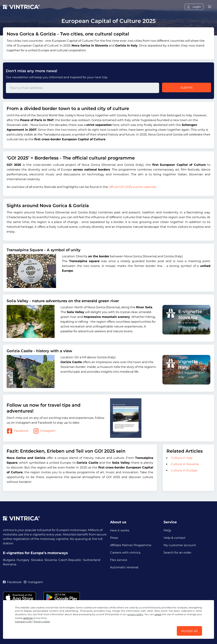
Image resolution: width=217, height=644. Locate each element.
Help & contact (175, 538)
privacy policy (135, 614)
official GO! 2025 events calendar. (133, 187)
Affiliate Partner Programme (131, 545)
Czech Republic (70, 560)
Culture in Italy (182, 458)
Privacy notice (42, 622)
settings (28, 618)
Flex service (119, 560)
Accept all (189, 631)
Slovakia (37, 560)
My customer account (180, 545)
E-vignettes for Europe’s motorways (35, 553)
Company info (23, 622)
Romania (10, 564)
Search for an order (177, 553)
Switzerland (92, 560)
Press (114, 538)
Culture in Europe (184, 470)
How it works (120, 530)
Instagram (44, 431)
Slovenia (51, 560)
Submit (187, 87)
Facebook (18, 431)
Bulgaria (9, 560)
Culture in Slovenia (185, 464)
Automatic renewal (124, 567)
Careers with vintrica (125, 553)
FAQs (167, 530)
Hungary (23, 560)
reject (158, 614)
